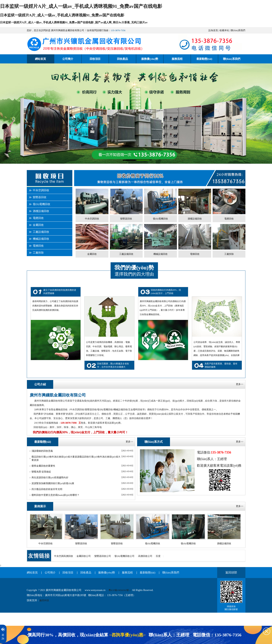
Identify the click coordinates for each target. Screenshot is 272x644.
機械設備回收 (41, 239)
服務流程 (127, 573)
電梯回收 (38, 246)
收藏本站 (224, 30)
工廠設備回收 (41, 232)
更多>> (240, 384)
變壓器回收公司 (103, 556)
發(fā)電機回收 (42, 204)
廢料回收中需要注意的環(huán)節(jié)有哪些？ (56, 495)
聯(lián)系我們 (238, 30)
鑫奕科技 (44, 600)
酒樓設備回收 (41, 211)
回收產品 (86, 573)
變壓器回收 (40, 197)
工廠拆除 (38, 253)
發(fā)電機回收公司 (124, 556)
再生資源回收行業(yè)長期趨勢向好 (50, 477)
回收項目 (68, 573)
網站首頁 (32, 573)
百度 (158, 556)
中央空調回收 (41, 190)
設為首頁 (213, 30)
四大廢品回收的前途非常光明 (47, 489)
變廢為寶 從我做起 (41, 472)
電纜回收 (38, 218)
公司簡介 (50, 573)
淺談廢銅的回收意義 (42, 451)
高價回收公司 (145, 556)
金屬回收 (38, 225)
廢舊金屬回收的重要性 (43, 466)
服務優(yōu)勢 (107, 573)
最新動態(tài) (147, 573)
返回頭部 (231, 572)
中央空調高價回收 (64, 556)
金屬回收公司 (84, 556)
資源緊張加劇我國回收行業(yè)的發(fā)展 (53, 483)
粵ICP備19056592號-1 (120, 590)
